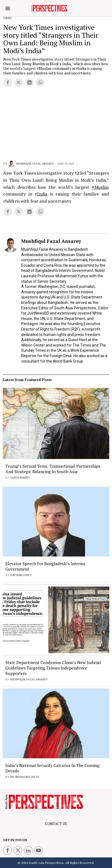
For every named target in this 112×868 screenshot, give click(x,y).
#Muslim (100, 187)
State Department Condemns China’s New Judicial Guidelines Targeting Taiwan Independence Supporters (53, 668)
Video (8, 18)
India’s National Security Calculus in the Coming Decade (52, 768)
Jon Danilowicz (21, 575)
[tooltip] (8, 83)
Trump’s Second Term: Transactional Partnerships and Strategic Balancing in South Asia (53, 469)
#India (41, 194)
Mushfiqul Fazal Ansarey (31, 164)
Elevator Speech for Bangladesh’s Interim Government (45, 566)
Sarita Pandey (20, 478)
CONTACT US (56, 824)
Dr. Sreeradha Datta (25, 777)
